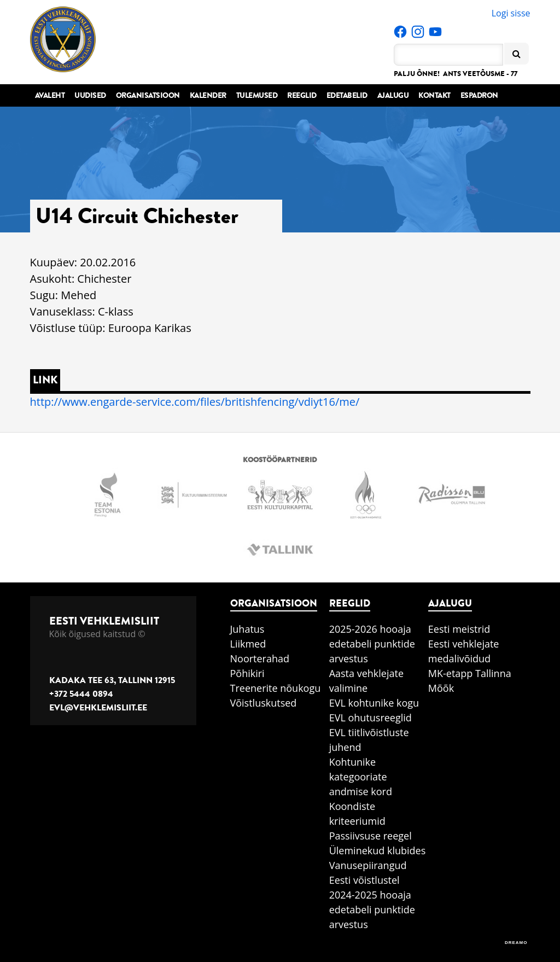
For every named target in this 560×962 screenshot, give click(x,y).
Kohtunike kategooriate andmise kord (361, 777)
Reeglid (302, 95)
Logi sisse (511, 13)
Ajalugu (393, 95)
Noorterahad (260, 658)
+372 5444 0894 (81, 694)
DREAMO (516, 943)
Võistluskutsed (264, 703)
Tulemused (257, 95)
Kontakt (434, 95)
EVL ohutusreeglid (371, 718)
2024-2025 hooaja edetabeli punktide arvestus (372, 909)
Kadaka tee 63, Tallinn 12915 (112, 680)
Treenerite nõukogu (276, 688)
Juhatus (247, 629)
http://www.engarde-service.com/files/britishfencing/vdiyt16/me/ (195, 402)
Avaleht (50, 95)
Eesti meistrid (459, 629)
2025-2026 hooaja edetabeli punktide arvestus (372, 644)
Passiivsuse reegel (371, 836)
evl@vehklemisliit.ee (98, 708)
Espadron (479, 95)
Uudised (90, 95)
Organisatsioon (148, 95)
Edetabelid (347, 95)
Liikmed (248, 644)
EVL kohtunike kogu (374, 703)
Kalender (208, 95)
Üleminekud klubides (378, 850)
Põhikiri (247, 673)
